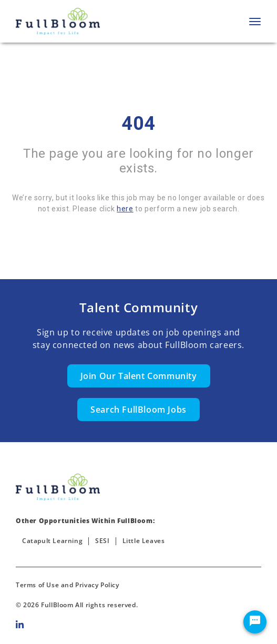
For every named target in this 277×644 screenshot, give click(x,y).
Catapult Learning (52, 541)
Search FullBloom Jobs (138, 410)
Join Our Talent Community (139, 376)
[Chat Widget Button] (255, 622)
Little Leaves (144, 541)
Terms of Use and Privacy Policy (68, 585)
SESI (102, 541)
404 (138, 124)
